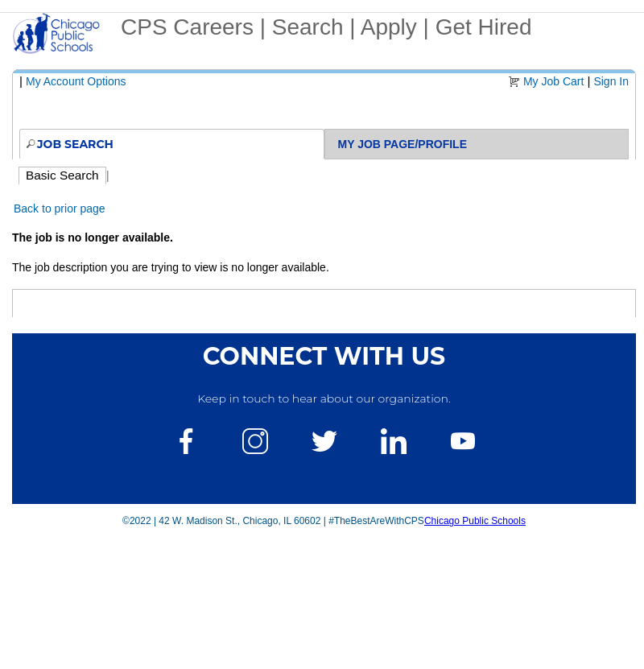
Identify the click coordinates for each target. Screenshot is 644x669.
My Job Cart (553, 81)
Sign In (611, 81)
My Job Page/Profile (403, 144)
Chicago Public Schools (475, 521)
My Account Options (76, 81)
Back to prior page (60, 209)
